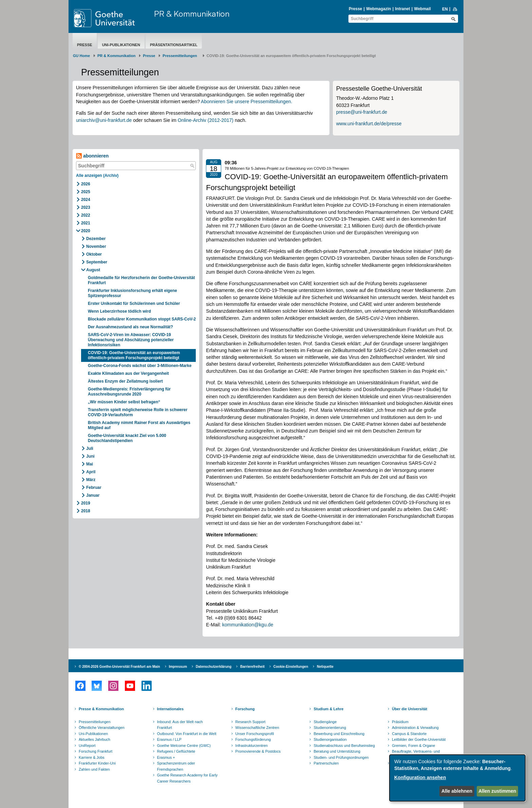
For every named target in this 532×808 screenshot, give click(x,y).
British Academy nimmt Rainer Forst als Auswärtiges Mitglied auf (139, 425)
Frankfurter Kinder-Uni (97, 763)
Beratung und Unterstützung (337, 751)
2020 (86, 231)
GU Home (81, 56)
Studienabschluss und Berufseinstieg (344, 746)
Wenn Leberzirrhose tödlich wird (119, 311)
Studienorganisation (330, 739)
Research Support (251, 722)
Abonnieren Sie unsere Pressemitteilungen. (246, 102)
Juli (90, 448)
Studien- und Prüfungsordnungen (341, 757)
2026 (86, 184)
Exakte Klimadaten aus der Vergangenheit (128, 373)
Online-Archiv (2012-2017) (206, 120)
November (96, 246)
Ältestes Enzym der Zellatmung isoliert (125, 381)
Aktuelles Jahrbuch (94, 739)
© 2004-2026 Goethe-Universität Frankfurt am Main (119, 667)
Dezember (96, 239)
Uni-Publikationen (121, 45)
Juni (90, 456)
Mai (90, 464)
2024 (86, 200)
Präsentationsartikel (174, 45)
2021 (86, 223)
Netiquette (325, 667)
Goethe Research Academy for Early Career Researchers (187, 778)
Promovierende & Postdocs (258, 751)
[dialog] (457, 778)
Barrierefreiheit (252, 667)
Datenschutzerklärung (214, 667)
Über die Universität (410, 709)
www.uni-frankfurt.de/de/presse (369, 124)
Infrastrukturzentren (252, 746)
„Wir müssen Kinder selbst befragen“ (124, 402)
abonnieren (92, 156)
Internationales (170, 709)
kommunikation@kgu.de (248, 625)
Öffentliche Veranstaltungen (102, 728)
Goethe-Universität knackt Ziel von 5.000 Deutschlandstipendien (127, 438)
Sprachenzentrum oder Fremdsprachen (176, 766)
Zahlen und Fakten (94, 769)
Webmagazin (378, 9)
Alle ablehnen (457, 791)
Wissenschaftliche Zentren (257, 728)
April (91, 472)
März (91, 480)
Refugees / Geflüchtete (176, 751)
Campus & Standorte (409, 734)
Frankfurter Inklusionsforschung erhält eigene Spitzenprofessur (132, 293)
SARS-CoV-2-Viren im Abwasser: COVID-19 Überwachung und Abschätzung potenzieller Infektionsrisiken (131, 340)
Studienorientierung (330, 728)
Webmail (423, 9)
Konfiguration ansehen (420, 777)
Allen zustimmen (497, 791)
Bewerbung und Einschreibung (339, 734)
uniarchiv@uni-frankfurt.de (104, 120)
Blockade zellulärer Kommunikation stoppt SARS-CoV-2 (142, 319)
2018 (86, 511)
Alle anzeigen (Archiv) (97, 176)
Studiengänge (325, 722)
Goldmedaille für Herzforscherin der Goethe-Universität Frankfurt (141, 280)
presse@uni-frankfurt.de (362, 112)
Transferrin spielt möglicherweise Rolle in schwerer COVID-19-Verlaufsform (138, 412)
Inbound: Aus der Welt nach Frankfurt (180, 725)
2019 (86, 503)
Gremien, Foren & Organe (413, 746)
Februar (94, 488)
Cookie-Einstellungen (291, 667)
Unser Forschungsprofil (255, 734)
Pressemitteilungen (95, 722)
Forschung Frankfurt (96, 751)
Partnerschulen (326, 763)
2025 (86, 192)
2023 (86, 207)
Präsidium (400, 722)
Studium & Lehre (328, 709)
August (93, 270)
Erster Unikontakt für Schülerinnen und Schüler (134, 304)
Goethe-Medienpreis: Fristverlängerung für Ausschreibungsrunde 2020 (129, 392)
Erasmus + (166, 757)
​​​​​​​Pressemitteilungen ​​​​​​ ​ (181, 56)
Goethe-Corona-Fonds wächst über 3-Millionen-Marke (140, 366)
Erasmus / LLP (169, 739)
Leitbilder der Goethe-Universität (419, 739)
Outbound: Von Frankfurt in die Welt (187, 734)
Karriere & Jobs (92, 757)
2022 (86, 215)
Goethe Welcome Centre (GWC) (184, 746)
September (97, 262)
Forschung (245, 709)
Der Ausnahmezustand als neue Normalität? (130, 327)
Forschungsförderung (253, 739)
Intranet (402, 9)
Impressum (178, 667)
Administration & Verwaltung (415, 728)
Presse (355, 9)
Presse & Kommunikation (101, 709)
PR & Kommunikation (192, 14)
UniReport (87, 746)
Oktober (94, 254)
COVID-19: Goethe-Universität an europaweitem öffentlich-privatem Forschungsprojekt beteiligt (134, 355)
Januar (93, 495)
